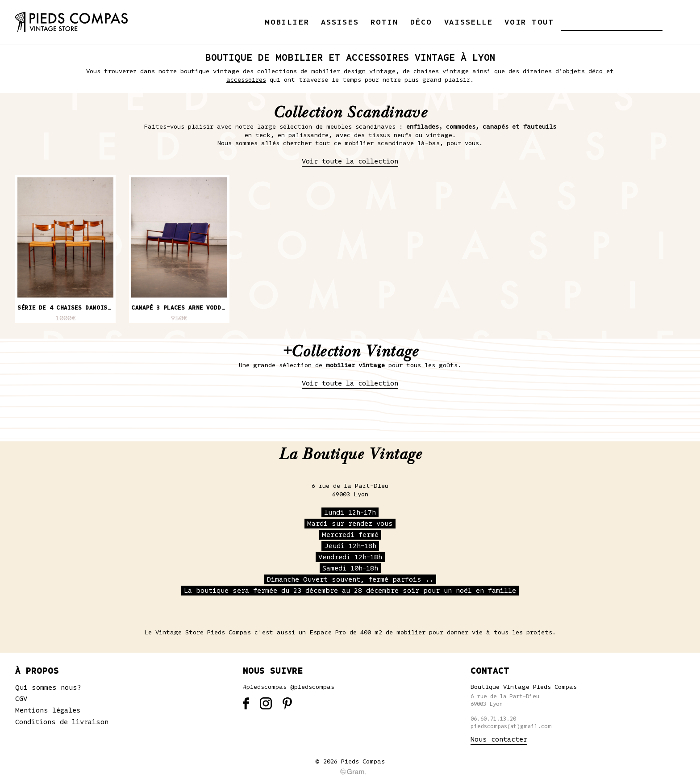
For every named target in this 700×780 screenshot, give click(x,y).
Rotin (384, 22)
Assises (340, 22)
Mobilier (287, 22)
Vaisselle (469, 22)
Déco (421, 22)
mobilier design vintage (353, 71)
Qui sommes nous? (48, 688)
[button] (567, 22)
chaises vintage (441, 71)
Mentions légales (48, 710)
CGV (21, 699)
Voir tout (529, 22)
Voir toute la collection (350, 161)
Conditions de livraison (62, 722)
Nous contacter (499, 739)
